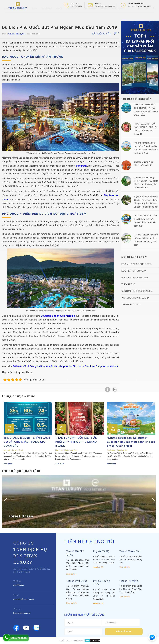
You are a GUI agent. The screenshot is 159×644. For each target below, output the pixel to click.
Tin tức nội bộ (73, 15)
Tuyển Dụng (117, 15)
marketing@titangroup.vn (105, 6)
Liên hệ (104, 15)
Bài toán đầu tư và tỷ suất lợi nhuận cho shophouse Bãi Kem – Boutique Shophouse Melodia (66, 366)
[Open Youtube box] (147, 15)
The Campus (128, 284)
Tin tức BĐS (46, 15)
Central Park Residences (137, 291)
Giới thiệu (23, 15)
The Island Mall (131, 305)
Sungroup (82, 166)
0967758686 (19, 585)
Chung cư (13, 521)
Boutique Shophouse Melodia (58, 316)
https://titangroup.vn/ (22, 613)
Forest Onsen (21, 516)
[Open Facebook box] (139, 15)
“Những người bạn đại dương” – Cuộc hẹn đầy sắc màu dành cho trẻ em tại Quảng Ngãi (131, 442)
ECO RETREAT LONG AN (134, 271)
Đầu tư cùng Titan (71, 450)
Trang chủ (9, 15)
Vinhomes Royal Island (135, 298)
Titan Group (72, 640)
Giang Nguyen (17, 34)
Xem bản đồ (71, 574)
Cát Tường (111, 450)
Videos (59, 15)
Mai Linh (7, 450)
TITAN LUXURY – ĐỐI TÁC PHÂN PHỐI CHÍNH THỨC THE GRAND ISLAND (76, 442)
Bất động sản (102, 34)
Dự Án (34, 15)
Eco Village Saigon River (136, 264)
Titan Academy (90, 15)
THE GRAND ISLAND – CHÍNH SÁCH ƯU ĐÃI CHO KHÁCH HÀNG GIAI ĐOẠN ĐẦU (27, 442)
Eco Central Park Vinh (135, 278)
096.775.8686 (76, 6)
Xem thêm (8, 464)
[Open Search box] (155, 15)
